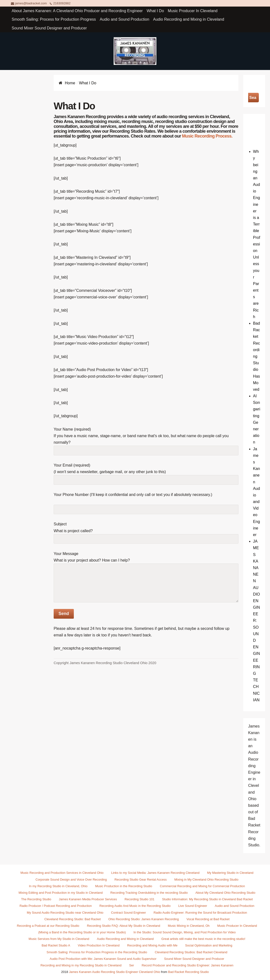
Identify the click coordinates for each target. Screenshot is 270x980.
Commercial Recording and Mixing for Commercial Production (202, 886)
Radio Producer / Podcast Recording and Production (56, 906)
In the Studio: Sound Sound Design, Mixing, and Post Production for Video (185, 932)
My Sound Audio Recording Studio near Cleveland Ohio (65, 913)
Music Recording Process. (207, 136)
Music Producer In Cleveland (193, 11)
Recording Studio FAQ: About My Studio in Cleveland (124, 926)
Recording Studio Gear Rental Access (141, 880)
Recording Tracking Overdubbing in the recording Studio (149, 893)
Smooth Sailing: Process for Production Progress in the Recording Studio (97, 952)
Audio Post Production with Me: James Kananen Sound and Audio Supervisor (103, 959)
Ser (132, 965)
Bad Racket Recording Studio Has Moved (256, 356)
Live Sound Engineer (193, 906)
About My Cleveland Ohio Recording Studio (225, 893)
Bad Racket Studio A (56, 945)
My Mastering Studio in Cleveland (230, 873)
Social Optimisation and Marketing (209, 945)
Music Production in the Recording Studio (124, 886)
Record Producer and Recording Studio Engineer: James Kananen (187, 965)
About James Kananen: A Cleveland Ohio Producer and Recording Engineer (77, 11)
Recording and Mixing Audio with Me (152, 945)
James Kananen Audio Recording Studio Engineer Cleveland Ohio (115, 972)
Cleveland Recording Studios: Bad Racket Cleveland (191, 952)
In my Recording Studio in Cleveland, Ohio (58, 886)
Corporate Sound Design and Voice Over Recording (71, 880)
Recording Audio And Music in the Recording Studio (135, 906)
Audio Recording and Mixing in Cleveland (189, 19)
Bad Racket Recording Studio (188, 972)
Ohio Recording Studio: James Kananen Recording (143, 919)
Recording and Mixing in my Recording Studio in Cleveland (81, 965)
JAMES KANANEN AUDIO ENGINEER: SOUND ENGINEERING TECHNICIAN (256, 621)
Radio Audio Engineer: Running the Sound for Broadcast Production (200, 913)
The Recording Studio (36, 899)
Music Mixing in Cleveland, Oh (189, 926)
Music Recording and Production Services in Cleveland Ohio (62, 873)
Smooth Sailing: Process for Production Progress (54, 19)
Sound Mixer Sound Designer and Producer (49, 28)
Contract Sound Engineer (128, 913)
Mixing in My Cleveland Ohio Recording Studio (206, 880)
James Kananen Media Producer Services (88, 899)
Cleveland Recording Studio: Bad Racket (73, 919)
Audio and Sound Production (125, 19)
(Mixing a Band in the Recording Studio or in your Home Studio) (82, 932)
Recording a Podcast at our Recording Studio (48, 926)
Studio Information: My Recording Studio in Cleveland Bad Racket (207, 899)
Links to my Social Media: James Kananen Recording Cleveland (155, 873)
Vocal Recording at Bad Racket (208, 919)
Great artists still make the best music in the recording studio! (203, 939)
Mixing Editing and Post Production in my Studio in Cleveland (60, 893)
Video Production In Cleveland (99, 945)
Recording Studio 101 (139, 899)
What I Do (155, 11)
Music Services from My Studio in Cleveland (59, 939)
